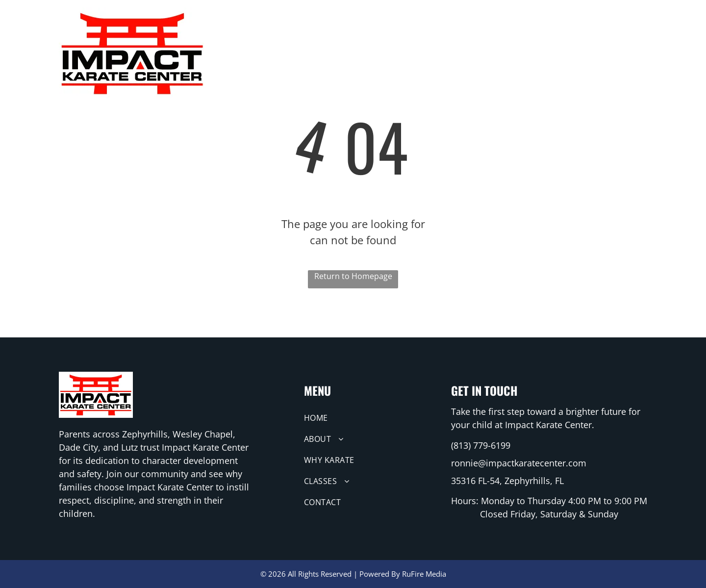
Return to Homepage (353, 276)
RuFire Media (424, 574)
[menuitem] (353, 32)
